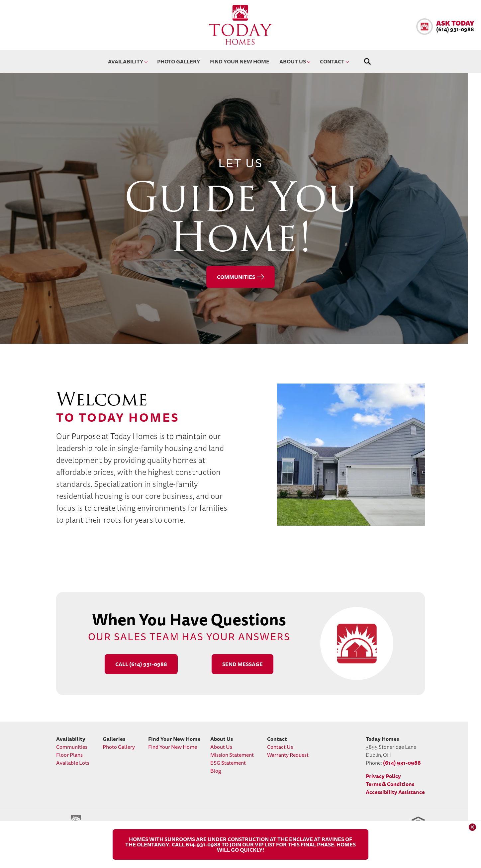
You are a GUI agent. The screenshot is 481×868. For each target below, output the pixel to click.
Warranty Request (288, 755)
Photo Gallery (179, 61)
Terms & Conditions (390, 784)
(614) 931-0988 (402, 763)
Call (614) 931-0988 (141, 664)
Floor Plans (69, 755)
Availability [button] (126, 61)
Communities (236, 277)
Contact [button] (332, 61)
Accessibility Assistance (395, 792)
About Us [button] (293, 61)
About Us (221, 747)
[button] (445, 27)
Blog (216, 771)
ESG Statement (228, 763)
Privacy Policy (383, 776)
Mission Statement (232, 755)
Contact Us (280, 747)
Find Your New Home (240, 61)
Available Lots (73, 763)
